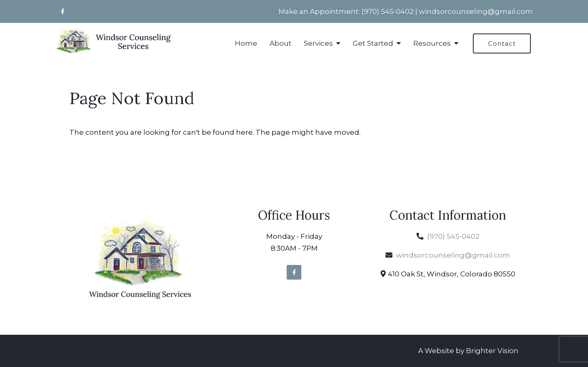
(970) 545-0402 (388, 11)
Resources (432, 43)
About (281, 43)
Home (246, 43)
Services (318, 43)
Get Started (373, 43)
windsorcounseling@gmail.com (476, 11)
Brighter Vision (492, 351)
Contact (502, 43)
